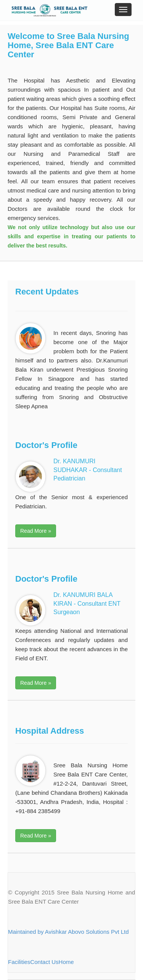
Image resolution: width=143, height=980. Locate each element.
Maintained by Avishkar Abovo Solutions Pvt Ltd (68, 932)
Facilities (19, 962)
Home (66, 962)
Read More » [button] (36, 531)
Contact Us (44, 962)
